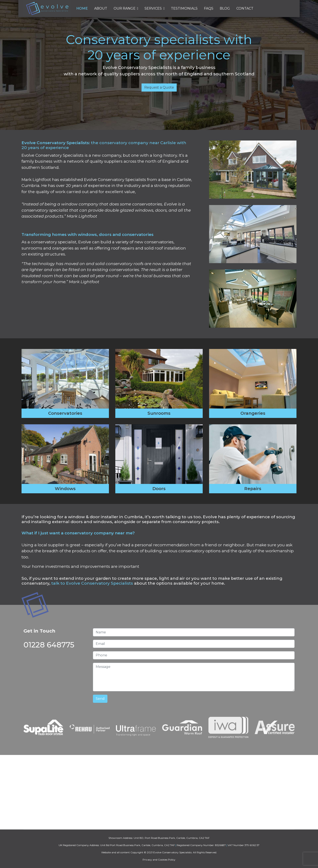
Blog (225, 8)
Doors (159, 489)
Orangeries (253, 413)
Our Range (125, 8)
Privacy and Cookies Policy (159, 860)
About (101, 8)
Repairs (253, 489)
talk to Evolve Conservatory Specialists (92, 583)
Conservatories (65, 413)
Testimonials (184, 8)
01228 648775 (49, 645)
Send (100, 699)
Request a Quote (159, 87)
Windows (65, 489)
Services (153, 8)
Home (82, 8)
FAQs (209, 8)
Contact (245, 8)
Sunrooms (159, 413)
